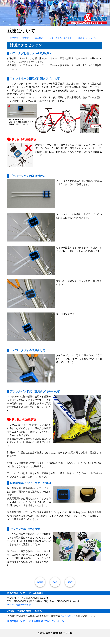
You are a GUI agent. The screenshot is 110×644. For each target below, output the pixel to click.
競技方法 (14, 44)
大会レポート (95, 29)
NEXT (70, 589)
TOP (55, 589)
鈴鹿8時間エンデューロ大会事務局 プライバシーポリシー (37, 628)
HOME (4, 29)
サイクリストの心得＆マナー (61, 44)
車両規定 (39, 44)
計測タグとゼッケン (87, 44)
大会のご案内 (16, 29)
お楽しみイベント (60, 29)
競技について (44, 29)
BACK (40, 589)
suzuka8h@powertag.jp (19, 611)
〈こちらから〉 (68, 622)
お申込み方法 (30, 29)
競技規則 (26, 44)
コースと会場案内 (78, 29)
